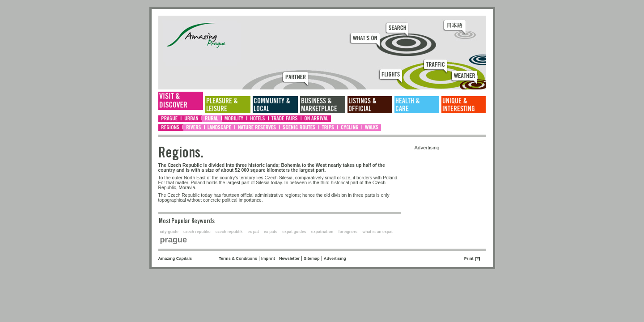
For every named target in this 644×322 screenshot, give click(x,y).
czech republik (229, 232)
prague (174, 240)
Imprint (268, 258)
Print (469, 258)
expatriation (322, 232)
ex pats (271, 232)
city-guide (169, 232)
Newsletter (289, 258)
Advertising (335, 258)
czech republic (197, 232)
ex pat (253, 232)
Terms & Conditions (238, 258)
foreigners (348, 232)
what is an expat (377, 232)
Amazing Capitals (175, 258)
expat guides (294, 232)
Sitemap (311, 258)
